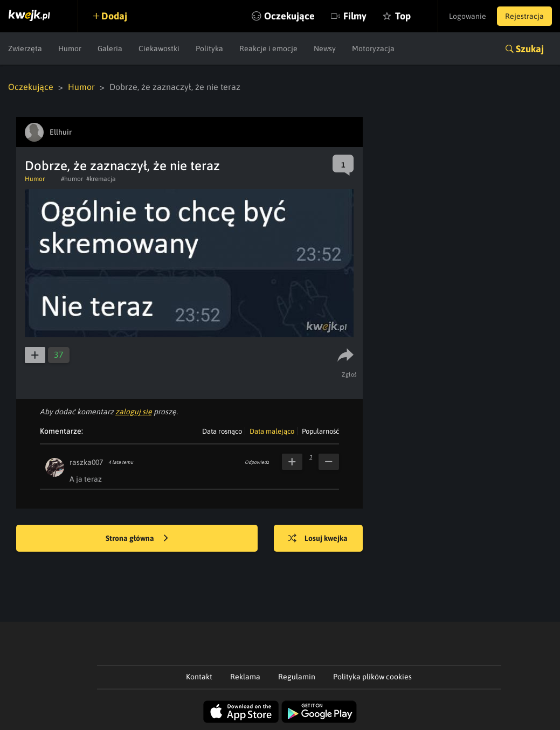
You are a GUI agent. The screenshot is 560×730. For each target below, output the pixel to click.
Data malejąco (272, 431)
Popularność (320, 431)
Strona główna (137, 539)
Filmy (355, 16)
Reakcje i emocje (268, 48)
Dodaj (114, 16)
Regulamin (297, 677)
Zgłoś (350, 374)
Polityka (209, 48)
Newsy (325, 48)
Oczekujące (289, 16)
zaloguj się (134, 412)
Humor (70, 48)
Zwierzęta (25, 48)
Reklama (245, 677)
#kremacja (101, 179)
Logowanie (468, 16)
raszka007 (86, 462)
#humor (72, 179)
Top (403, 16)
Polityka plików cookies (372, 677)
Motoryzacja (373, 48)
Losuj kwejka (318, 539)
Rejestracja (524, 16)
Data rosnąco (222, 431)
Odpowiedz (257, 462)
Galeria (110, 48)
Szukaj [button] (530, 49)
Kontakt (199, 677)
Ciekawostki (159, 48)
